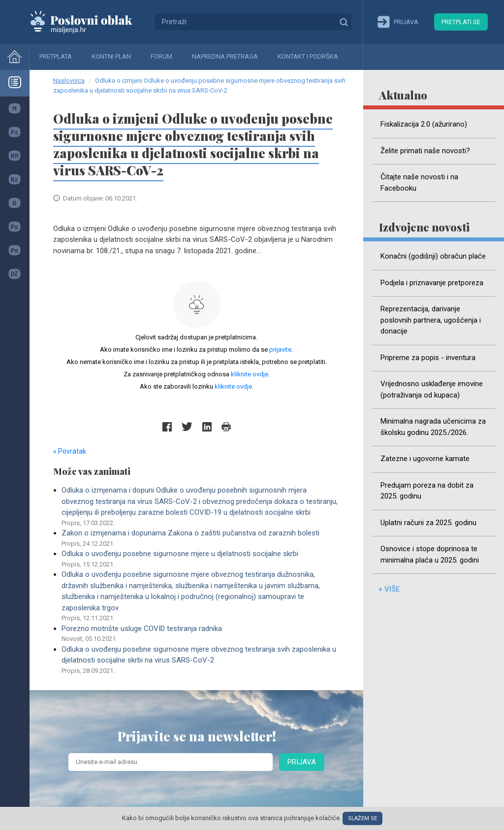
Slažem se (362, 818)
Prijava (302, 762)
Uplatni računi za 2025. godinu (428, 523)
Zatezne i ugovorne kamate (425, 459)
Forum (161, 56)
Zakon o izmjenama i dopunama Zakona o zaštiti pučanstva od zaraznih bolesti (201, 538)
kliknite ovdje (250, 374)
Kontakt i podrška (308, 56)
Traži (344, 22)
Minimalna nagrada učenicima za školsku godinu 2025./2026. (433, 427)
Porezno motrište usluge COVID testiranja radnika (201, 634)
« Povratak (70, 451)
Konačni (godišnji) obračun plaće (433, 256)
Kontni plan (111, 56)
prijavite (280, 349)
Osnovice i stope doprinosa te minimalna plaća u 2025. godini (430, 554)
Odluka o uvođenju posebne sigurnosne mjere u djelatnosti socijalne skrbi (201, 559)
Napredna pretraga (225, 56)
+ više (389, 589)
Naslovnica (69, 81)
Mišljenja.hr (89, 22)
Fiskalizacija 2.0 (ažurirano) (424, 124)
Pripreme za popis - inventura (428, 358)
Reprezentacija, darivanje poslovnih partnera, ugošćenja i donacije (431, 320)
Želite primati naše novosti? (425, 151)
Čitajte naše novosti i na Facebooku (419, 183)
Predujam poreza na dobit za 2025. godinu (427, 491)
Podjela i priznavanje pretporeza (432, 283)
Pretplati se (461, 22)
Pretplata (56, 56)
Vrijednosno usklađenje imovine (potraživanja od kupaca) (432, 389)
